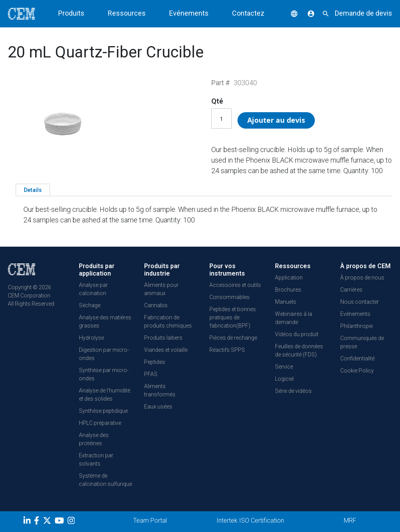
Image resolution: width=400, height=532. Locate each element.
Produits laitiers (163, 338)
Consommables (229, 297)
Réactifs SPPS (227, 350)
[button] (288, 13)
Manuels (286, 302)
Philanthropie (356, 326)
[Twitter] (48, 522)
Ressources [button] (127, 13)
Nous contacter (360, 302)
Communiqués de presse (362, 342)
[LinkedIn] (28, 522)
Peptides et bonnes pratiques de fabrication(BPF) (233, 317)
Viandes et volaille (166, 350)
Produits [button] (71, 13)
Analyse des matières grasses (105, 322)
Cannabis (156, 305)
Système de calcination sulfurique (105, 480)
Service (284, 367)
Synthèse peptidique (103, 411)
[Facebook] (38, 522)
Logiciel (284, 379)
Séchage (90, 305)
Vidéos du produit (297, 334)
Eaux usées (158, 407)
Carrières (351, 290)
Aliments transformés (160, 390)
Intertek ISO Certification (250, 520)
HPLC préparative (100, 423)
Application (289, 278)
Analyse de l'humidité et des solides (104, 395)
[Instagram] (72, 522)
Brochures (288, 290)
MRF (350, 520)
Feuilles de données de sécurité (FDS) (299, 350)
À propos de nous (362, 278)
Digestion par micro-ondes (104, 354)
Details (33, 190)
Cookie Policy (357, 371)
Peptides (155, 362)
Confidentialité (357, 358)
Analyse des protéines (94, 439)
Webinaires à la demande (294, 318)
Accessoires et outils (235, 285)
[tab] (33, 190)
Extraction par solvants (96, 459)
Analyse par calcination (93, 289)
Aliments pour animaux (161, 289)
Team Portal (150, 520)
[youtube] (60, 522)
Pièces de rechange (233, 338)
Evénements (189, 13)
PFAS (151, 374)
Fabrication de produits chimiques (168, 322)
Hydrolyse (91, 338)
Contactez (248, 13)
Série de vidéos (293, 391)
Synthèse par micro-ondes (104, 374)
